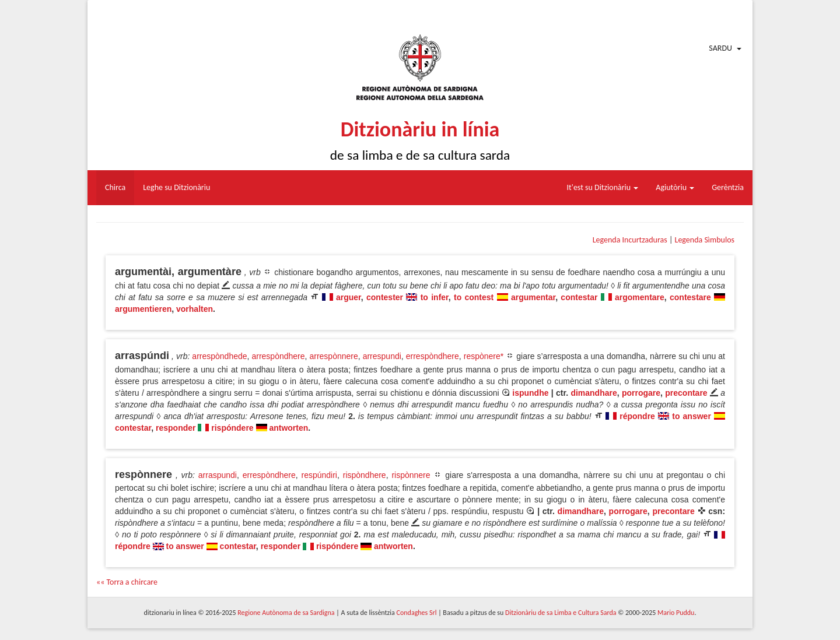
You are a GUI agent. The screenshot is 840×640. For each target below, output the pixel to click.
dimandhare (594, 393)
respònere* (484, 356)
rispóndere (232, 428)
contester (385, 297)
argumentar (533, 297)
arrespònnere (333, 356)
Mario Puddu (676, 613)
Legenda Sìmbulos (705, 240)
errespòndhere (433, 356)
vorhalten (195, 309)
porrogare (641, 393)
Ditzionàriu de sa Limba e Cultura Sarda (561, 613)
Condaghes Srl (417, 613)
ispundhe (530, 393)
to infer (435, 297)
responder (176, 428)
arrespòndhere (278, 356)
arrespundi (382, 356)
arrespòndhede (219, 356)
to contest (474, 297)
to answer (692, 416)
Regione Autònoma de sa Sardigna (286, 613)
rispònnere (411, 475)
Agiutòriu (675, 187)
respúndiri (319, 475)
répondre (637, 416)
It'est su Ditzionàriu (603, 187)
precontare (686, 393)
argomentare (640, 297)
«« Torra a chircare (127, 582)
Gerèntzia (728, 187)
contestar (579, 297)
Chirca (115, 187)
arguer (349, 297)
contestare (690, 297)
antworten (288, 428)
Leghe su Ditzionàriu (176, 187)
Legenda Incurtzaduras (630, 240)
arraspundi (218, 475)
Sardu (720, 48)
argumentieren (143, 309)
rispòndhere (365, 475)
